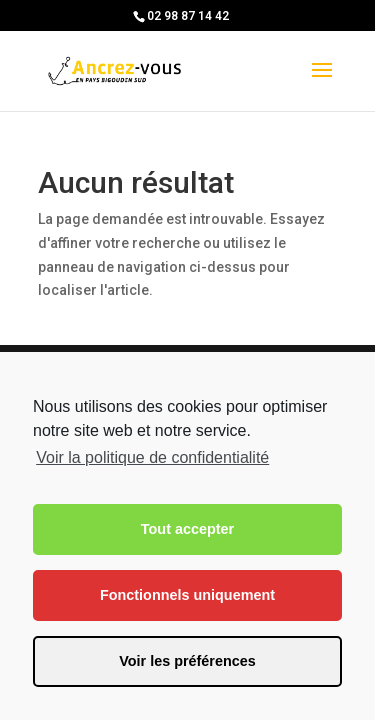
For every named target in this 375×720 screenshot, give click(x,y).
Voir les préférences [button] (187, 661)
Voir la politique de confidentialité (152, 457)
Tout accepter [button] (187, 529)
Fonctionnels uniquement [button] (187, 595)
